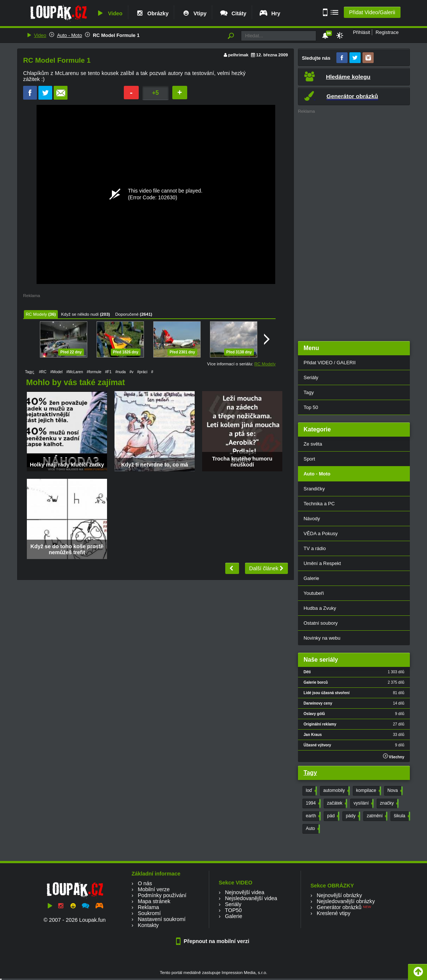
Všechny (394, 756)
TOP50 (233, 910)
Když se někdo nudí (80, 314)
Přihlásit (361, 32)
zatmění (376, 816)
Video (109, 13)
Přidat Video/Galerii (372, 12)
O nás (145, 883)
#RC (43, 372)
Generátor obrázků (339, 907)
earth (313, 816)
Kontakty (148, 925)
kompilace (368, 791)
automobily (336, 791)
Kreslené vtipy (333, 913)
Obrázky (152, 13)
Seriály (311, 377)
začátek (336, 803)
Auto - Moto (70, 35)
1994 (313, 803)
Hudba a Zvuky (320, 608)
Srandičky (314, 489)
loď (311, 791)
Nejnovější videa (245, 892)
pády (352, 816)
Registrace (387, 32)
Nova (394, 791)
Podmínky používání (162, 895)
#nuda (120, 372)
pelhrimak (238, 55)
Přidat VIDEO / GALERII (330, 363)
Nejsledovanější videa (251, 898)
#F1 (108, 372)
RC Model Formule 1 (116, 35)
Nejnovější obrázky (339, 895)
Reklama (148, 907)
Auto (312, 829)
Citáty (233, 13)
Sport (309, 459)
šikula (401, 816)
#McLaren (75, 372)
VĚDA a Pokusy (321, 533)
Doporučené (127, 314)
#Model (56, 372)
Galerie (311, 578)
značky (389, 803)
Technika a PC (319, 504)
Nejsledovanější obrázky (346, 901)
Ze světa (313, 444)
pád (332, 816)
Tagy (309, 392)
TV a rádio (315, 548)
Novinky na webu (322, 638)
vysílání (363, 803)
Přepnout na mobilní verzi (214, 941)
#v (131, 372)
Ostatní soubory (321, 623)
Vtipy (194, 13)
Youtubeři (314, 593)
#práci (142, 372)
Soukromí (149, 913)
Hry (269, 13)
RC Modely (36, 314)
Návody (312, 519)
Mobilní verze (154, 889)
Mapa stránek (154, 901)
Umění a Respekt (322, 563)
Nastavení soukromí (161, 919)
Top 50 (311, 407)
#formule (94, 372)
